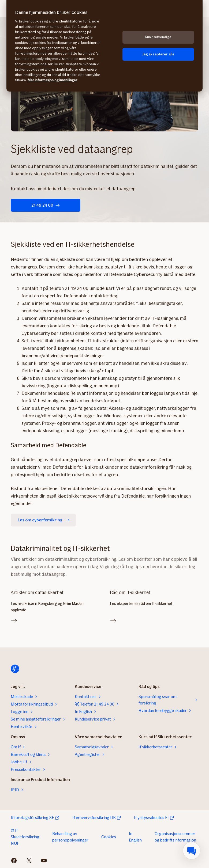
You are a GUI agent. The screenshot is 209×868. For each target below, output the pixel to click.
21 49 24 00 (46, 205)
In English (135, 837)
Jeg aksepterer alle (158, 54)
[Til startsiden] (15, 669)
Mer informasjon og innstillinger (52, 80)
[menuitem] (192, 851)
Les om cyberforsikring (44, 520)
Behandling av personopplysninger (70, 837)
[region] (104, 46)
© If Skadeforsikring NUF (25, 837)
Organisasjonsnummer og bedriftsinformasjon (175, 837)
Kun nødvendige (158, 37)
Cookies (109, 837)
